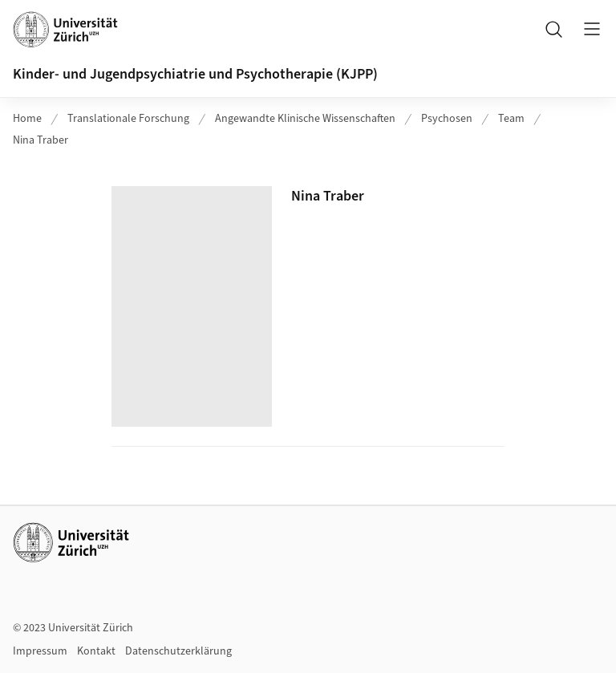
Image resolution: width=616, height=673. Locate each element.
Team (511, 119)
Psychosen (447, 119)
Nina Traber (41, 140)
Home (27, 119)
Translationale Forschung (128, 119)
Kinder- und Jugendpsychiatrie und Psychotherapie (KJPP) (195, 74)
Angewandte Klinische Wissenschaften (305, 119)
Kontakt (96, 651)
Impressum (40, 651)
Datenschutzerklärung (178, 651)
